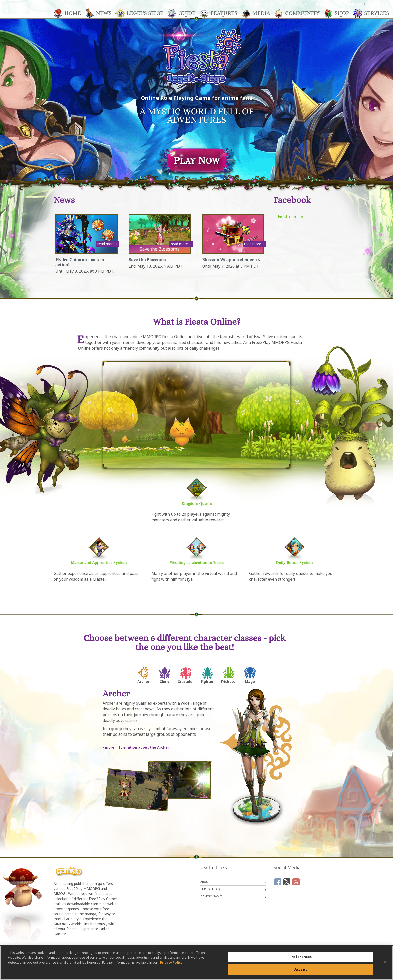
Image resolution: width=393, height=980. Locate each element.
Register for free (298, 4)
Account (327, 4)
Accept (301, 969)
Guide (184, 13)
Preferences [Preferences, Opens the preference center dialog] (301, 957)
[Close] (385, 962)
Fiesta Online (291, 216)
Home (70, 13)
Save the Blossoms (147, 260)
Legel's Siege (142, 13)
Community (300, 13)
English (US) (380, 4)
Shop (339, 13)
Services (374, 13)
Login (271, 4)
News (101, 13)
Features (221, 13)
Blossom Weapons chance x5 (231, 260)
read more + (108, 244)
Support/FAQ (352, 4)
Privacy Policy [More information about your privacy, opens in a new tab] (171, 962)
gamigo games (211, 896)
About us (207, 882)
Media (259, 13)
